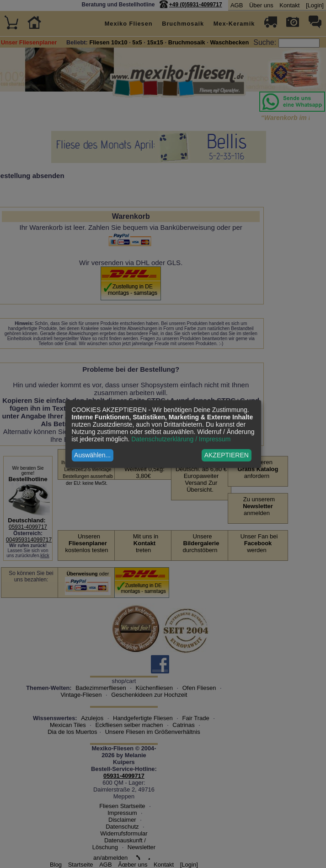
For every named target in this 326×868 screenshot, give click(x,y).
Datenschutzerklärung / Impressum (181, 439)
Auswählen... (92, 455)
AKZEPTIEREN (227, 455)
